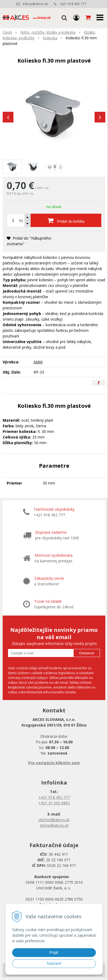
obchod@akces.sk (54, 820)
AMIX (38, 362)
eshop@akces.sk (35, 4)
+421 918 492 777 (73, 4)
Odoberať (87, 653)
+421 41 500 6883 (54, 803)
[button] (64, 17)
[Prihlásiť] (76, 17)
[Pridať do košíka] (66, 220)
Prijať (54, 952)
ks (21, 220)
